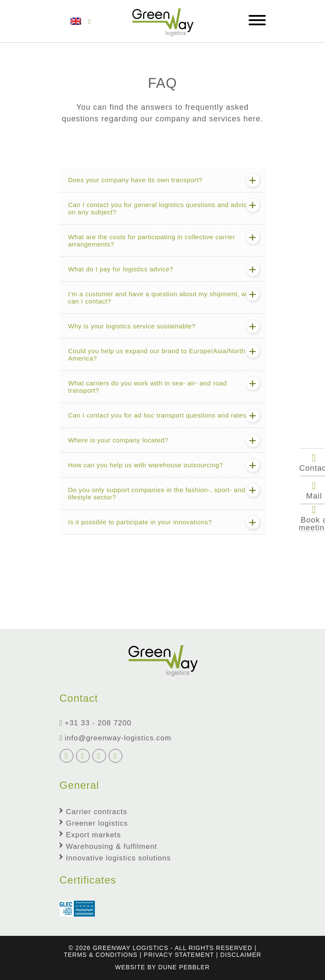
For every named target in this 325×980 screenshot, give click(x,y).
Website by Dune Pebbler (162, 967)
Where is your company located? (118, 440)
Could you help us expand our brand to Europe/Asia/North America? (157, 355)
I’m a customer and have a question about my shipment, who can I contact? (161, 298)
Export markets (94, 835)
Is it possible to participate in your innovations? (140, 522)
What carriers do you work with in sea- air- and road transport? (147, 387)
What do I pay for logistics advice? (121, 269)
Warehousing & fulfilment (112, 846)
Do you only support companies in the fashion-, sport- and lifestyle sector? (157, 493)
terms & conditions (100, 955)
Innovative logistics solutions (119, 858)
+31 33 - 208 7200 (96, 723)
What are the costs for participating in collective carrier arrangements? (152, 240)
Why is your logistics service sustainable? (132, 326)
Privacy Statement (179, 955)
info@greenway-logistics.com (116, 738)
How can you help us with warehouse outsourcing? (146, 465)
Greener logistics (97, 823)
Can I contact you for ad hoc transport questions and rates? (159, 415)
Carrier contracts (97, 812)
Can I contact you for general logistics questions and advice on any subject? (159, 208)
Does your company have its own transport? (135, 180)
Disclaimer (241, 955)
